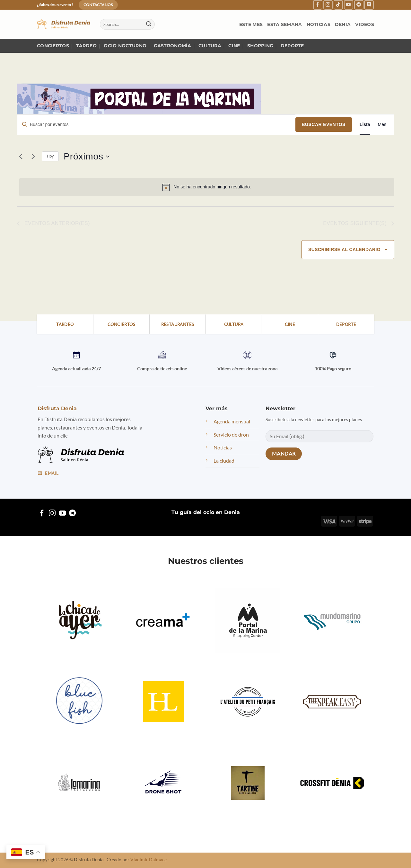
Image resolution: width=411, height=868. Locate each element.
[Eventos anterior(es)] (21, 157)
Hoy (50, 156)
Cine (234, 46)
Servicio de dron (231, 434)
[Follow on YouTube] (349, 5)
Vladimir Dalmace (149, 859)
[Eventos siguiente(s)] (33, 157)
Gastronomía (173, 46)
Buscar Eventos (324, 124)
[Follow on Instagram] (328, 5)
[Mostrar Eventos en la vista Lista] (365, 125)
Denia (343, 24)
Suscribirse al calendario (344, 249)
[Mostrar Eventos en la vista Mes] (382, 125)
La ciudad (224, 461)
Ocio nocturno (125, 46)
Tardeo (86, 46)
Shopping (260, 46)
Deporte (292, 46)
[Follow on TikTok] (338, 5)
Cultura (210, 46)
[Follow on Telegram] (359, 5)
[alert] (207, 187)
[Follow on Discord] (369, 5)
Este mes (251, 24)
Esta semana (284, 24)
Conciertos (53, 46)
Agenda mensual (232, 421)
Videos (365, 24)
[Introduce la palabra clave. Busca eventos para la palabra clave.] (156, 125)
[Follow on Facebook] (318, 5)
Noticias (319, 24)
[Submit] (149, 24)
